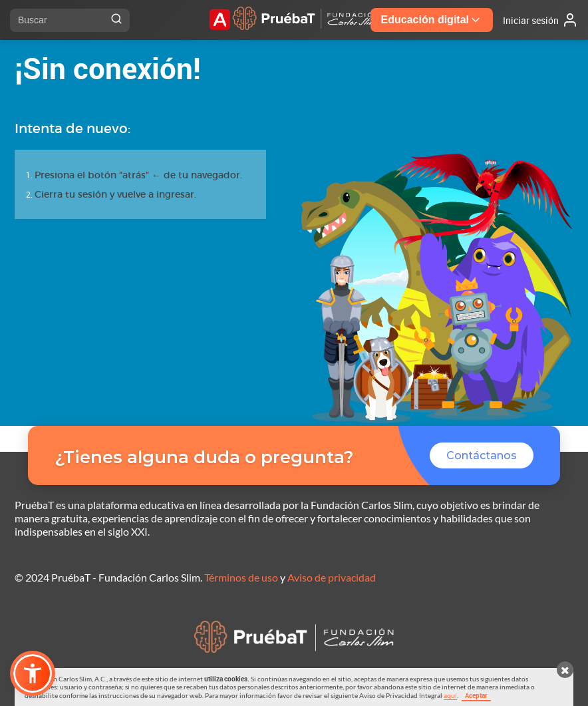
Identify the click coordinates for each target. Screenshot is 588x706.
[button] (33, 673)
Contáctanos (482, 455)
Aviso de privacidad (332, 577)
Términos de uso (241, 577)
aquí (450, 695)
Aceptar (476, 695)
